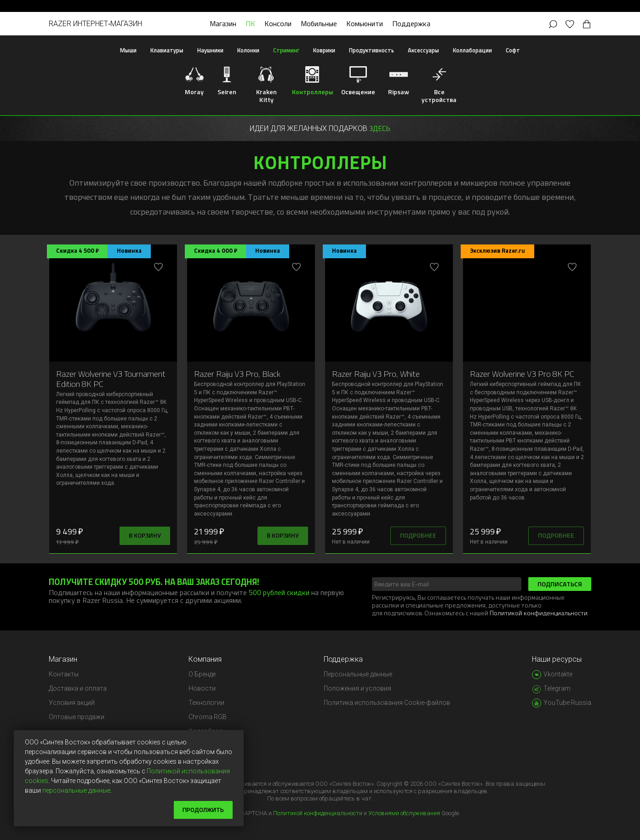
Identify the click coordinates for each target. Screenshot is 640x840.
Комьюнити (365, 23)
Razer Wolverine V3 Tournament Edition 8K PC (111, 379)
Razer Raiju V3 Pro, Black (237, 374)
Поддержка (411, 23)
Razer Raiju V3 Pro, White (376, 374)
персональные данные (76, 790)
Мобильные (319, 23)
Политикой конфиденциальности (539, 613)
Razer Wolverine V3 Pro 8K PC (522, 374)
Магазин (223, 23)
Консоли (278, 23)
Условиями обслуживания (404, 813)
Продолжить (202, 809)
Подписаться (560, 584)
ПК (250, 23)
